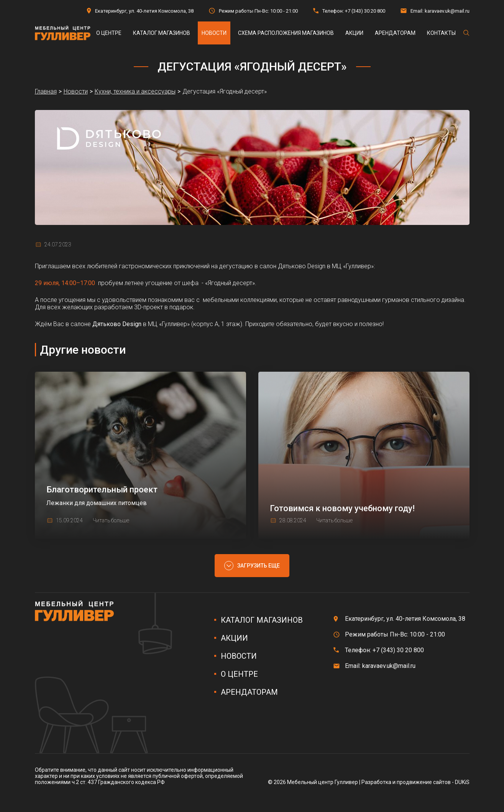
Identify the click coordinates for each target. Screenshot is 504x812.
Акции (354, 33)
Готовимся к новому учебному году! (342, 508)
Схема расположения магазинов (286, 33)
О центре (109, 33)
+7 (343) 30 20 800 (365, 11)
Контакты (441, 33)
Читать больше (111, 520)
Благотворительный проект (102, 490)
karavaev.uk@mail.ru (447, 11)
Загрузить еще (259, 566)
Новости (214, 33)
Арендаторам (395, 33)
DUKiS (462, 782)
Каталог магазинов (162, 33)
